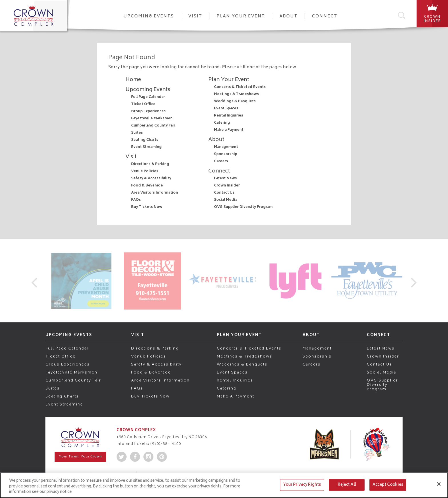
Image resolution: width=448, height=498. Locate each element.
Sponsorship (226, 154)
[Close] (439, 484)
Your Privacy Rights (302, 485)
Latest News (225, 179)
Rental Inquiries (229, 116)
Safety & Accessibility (151, 179)
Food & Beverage (147, 186)
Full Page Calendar (148, 97)
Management (226, 147)
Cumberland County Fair (153, 126)
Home (133, 80)
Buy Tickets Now (147, 207)
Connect (325, 16)
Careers (221, 161)
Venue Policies (145, 171)
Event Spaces (226, 109)
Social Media (226, 200)
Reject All (347, 485)
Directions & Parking (150, 164)
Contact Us (224, 193)
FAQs (136, 200)
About (289, 16)
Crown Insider (227, 186)
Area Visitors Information (155, 193)
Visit (195, 16)
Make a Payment (229, 130)
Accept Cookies (388, 485)
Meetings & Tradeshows (236, 94)
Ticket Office (143, 104)
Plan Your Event (241, 16)
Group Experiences (148, 112)
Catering (222, 123)
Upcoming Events (149, 16)
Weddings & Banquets (235, 102)
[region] (224, 485)
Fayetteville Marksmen (152, 119)
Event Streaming (146, 147)
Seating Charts (145, 140)
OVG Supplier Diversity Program (243, 207)
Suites (137, 133)
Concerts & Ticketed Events (240, 87)
